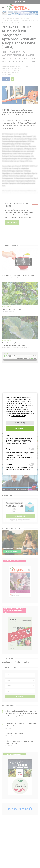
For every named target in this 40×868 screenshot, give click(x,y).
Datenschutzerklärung (19, 416)
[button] (20, 423)
